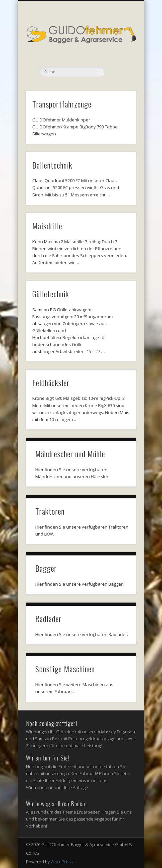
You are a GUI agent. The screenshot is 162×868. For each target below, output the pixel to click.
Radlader (48, 618)
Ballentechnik (52, 165)
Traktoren (50, 511)
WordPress (62, 862)
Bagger (46, 568)
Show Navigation (120, 59)
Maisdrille (47, 226)
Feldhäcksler (51, 383)
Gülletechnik (51, 294)
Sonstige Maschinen (65, 669)
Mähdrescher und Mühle (70, 454)
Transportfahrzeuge (62, 104)
